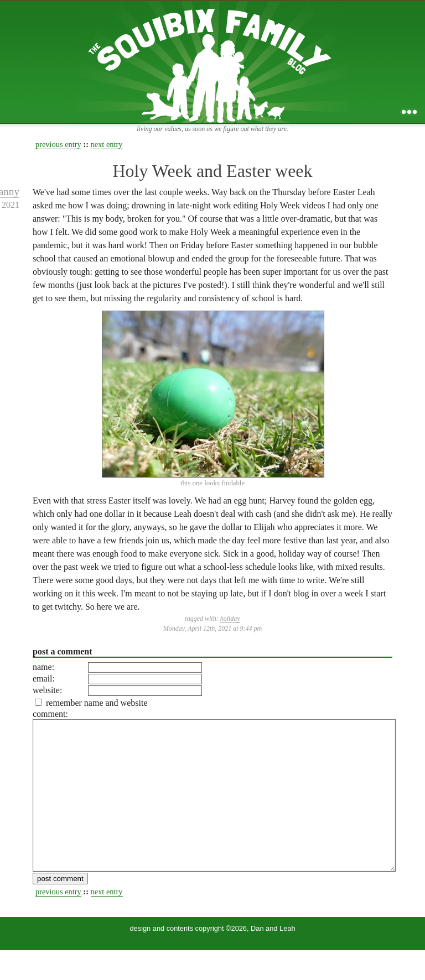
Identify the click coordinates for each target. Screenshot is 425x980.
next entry (107, 144)
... (409, 112)
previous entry (58, 144)
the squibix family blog (213, 62)
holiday (230, 619)
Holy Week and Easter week (212, 171)
